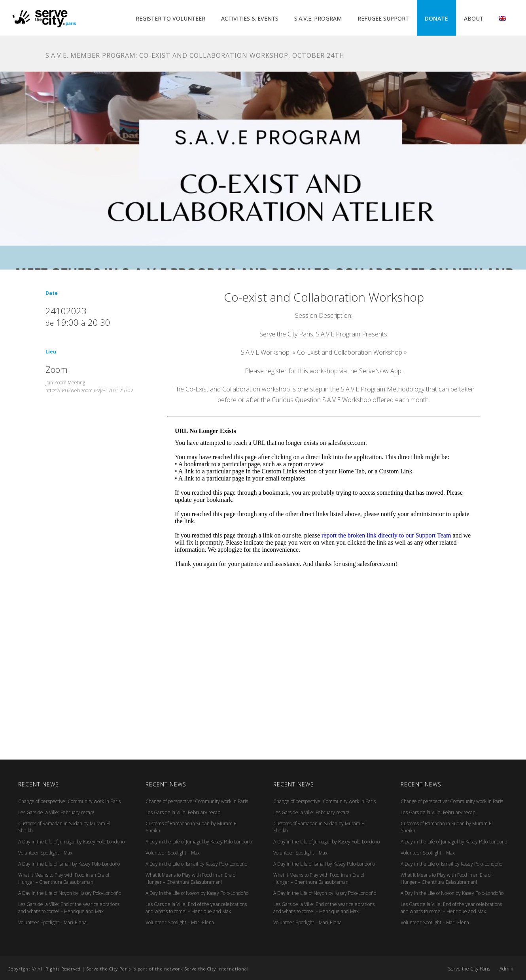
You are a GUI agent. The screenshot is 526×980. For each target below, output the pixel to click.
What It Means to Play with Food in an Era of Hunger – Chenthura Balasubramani (64, 878)
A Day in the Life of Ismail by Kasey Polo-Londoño (69, 864)
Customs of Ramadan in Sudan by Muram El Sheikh (64, 827)
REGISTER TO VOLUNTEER (170, 18)
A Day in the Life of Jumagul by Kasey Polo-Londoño (71, 842)
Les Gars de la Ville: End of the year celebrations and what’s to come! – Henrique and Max (69, 908)
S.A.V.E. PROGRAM (318, 18)
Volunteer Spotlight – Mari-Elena (52, 922)
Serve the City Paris (469, 969)
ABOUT (474, 18)
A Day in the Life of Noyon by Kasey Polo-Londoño (70, 893)
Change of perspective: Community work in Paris (69, 801)
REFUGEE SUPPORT (383, 18)
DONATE (436, 18)
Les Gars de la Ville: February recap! (56, 812)
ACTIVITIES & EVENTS (250, 18)
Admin (506, 969)
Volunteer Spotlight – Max (45, 853)
